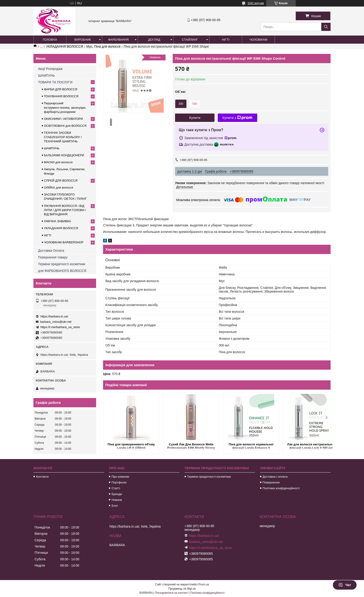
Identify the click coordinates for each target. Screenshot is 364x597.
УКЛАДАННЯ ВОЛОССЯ (65, 46)
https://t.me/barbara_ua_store (60, 327)
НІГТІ (48, 235)
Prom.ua (204, 584)
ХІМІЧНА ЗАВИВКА (57, 221)
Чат (345, 585)
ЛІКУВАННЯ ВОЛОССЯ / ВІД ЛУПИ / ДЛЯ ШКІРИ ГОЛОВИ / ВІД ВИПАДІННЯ (65, 210)
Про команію (120, 477)
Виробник (83, 40)
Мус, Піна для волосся (103, 46)
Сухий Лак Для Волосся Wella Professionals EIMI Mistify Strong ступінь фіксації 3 (188, 446)
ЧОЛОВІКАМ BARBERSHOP (64, 242)
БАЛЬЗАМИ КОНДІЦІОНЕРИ (64, 155)
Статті (116, 488)
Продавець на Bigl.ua (182, 589)
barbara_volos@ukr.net (56, 322)
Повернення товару (53, 257)
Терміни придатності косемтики (209, 477)
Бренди (117, 494)
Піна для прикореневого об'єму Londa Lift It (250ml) (130, 446)
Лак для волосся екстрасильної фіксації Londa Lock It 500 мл (304, 446)
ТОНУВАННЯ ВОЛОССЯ (61, 96)
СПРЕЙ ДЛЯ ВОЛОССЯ (61, 181)
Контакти (42, 477)
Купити (195, 118)
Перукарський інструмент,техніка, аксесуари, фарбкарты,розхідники (65, 107)
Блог (115, 506)
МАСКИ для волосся (58, 162)
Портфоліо (119, 482)
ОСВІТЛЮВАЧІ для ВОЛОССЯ (65, 126)
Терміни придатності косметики (62, 264)
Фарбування (119, 40)
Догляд (154, 40)
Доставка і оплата (275, 477)
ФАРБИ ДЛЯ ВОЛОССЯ (61, 89)
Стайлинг (190, 40)
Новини (117, 500)
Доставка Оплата (51, 251)
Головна (50, 40)
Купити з (237, 118)
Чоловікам (258, 40)
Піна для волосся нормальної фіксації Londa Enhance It (246, 446)
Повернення (271, 482)
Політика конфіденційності (281, 488)
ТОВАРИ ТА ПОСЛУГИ (55, 82)
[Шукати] (326, 27)
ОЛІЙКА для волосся (58, 188)
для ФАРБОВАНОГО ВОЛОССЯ (62, 271)
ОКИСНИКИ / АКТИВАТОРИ (63, 119)
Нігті (226, 40)
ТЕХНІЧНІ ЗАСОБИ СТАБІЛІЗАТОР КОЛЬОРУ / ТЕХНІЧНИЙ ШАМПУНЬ (63, 137)
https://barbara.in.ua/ (54, 316)
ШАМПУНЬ (46, 75)
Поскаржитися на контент (171, 593)
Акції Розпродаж (50, 69)
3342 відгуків (256, 3)
